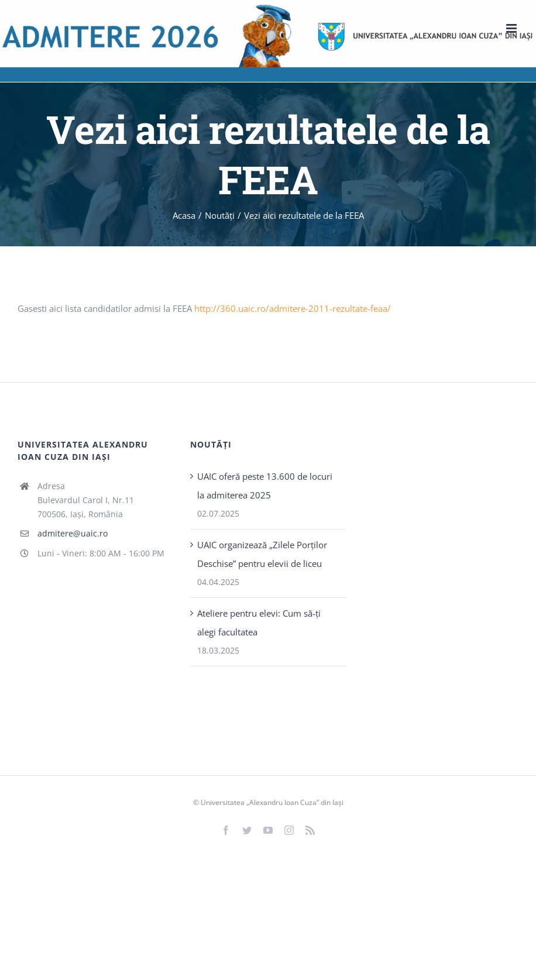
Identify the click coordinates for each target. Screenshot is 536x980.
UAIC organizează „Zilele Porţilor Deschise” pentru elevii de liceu (262, 554)
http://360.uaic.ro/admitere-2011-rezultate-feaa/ (293, 308)
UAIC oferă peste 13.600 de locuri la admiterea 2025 (265, 486)
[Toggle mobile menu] (512, 28)
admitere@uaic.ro (73, 533)
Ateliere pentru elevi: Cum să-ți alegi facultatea (259, 623)
